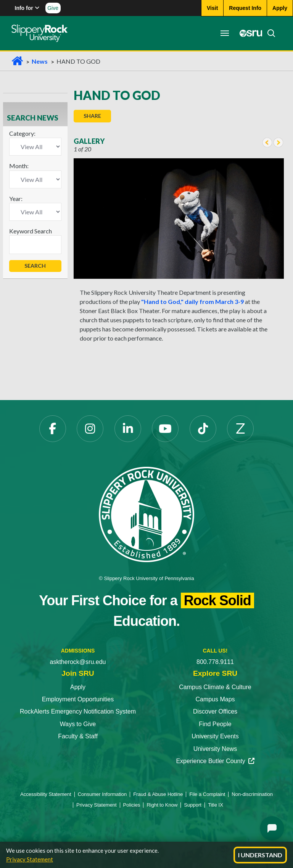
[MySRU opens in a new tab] (249, 33)
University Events (215, 736)
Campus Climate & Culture (215, 687)
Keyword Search (31, 231)
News (40, 61)
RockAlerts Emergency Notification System (78, 711)
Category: (22, 133)
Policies (132, 805)
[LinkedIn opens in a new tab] (128, 429)
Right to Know (162, 805)
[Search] (269, 33)
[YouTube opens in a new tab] (165, 429)
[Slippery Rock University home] (146, 514)
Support (193, 805)
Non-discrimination (252, 794)
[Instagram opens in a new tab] (90, 429)
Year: (16, 199)
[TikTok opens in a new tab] (203, 429)
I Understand (260, 855)
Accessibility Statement (46, 794)
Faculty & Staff (78, 736)
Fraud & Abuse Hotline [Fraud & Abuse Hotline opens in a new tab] (158, 794)
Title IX (216, 805)
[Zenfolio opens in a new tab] (240, 429)
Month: (19, 166)
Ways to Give (78, 724)
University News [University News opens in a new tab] (215, 749)
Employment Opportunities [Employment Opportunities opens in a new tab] (78, 699)
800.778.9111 (215, 662)
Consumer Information (102, 794)
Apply (78, 687)
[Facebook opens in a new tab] (53, 429)
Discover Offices (215, 711)
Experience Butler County (215, 761)
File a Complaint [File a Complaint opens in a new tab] (207, 794)
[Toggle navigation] (224, 33)
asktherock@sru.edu (78, 662)
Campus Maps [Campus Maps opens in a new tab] (215, 699)
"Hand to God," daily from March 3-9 (192, 301)
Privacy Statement (30, 859)
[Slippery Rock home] (39, 33)
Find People (215, 724)
